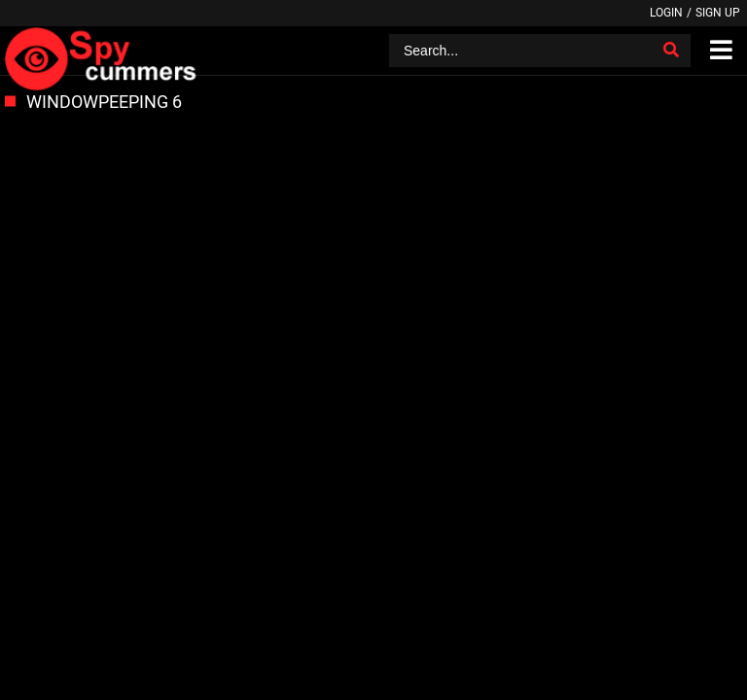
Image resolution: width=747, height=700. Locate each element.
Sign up (718, 13)
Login (666, 13)
